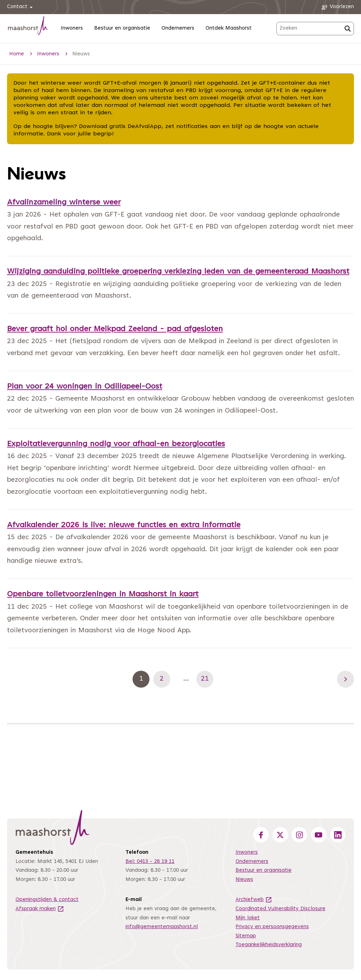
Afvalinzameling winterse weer (64, 203)
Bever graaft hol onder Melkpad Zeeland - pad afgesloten (115, 329)
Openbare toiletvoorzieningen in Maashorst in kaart (103, 595)
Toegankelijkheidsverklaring (269, 945)
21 (207, 679)
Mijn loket (248, 918)
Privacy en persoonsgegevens (272, 927)
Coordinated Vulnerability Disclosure (280, 909)
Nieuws (244, 880)
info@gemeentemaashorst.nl (162, 927)
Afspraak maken (40, 909)
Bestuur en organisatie (122, 28)
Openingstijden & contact (47, 900)
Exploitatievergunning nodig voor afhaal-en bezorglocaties (116, 444)
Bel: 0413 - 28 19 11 (150, 862)
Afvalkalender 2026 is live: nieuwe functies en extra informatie (124, 525)
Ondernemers (178, 28)
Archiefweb (254, 900)
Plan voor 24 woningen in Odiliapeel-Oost (85, 387)
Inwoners (72, 28)
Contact (21, 7)
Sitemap (246, 936)
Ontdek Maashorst (229, 28)
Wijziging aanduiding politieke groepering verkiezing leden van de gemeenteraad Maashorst (178, 272)
